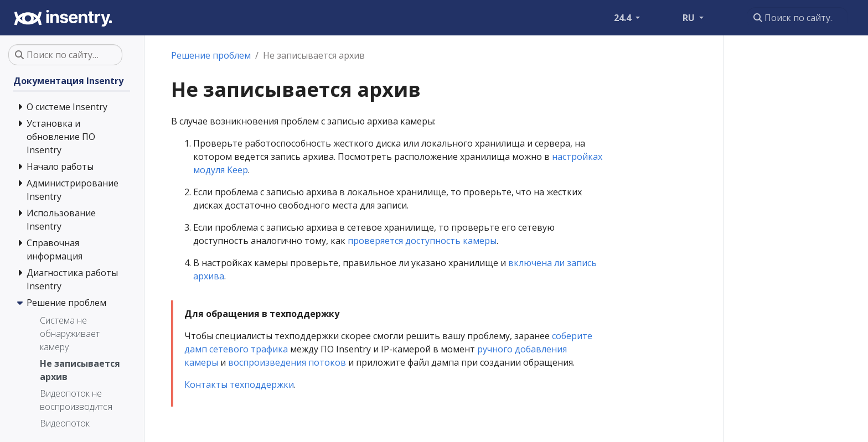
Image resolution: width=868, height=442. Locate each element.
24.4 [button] (624, 18)
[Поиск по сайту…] (797, 18)
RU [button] (690, 18)
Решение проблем (211, 55)
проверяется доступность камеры (422, 241)
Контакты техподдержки (239, 384)
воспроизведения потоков (287, 362)
